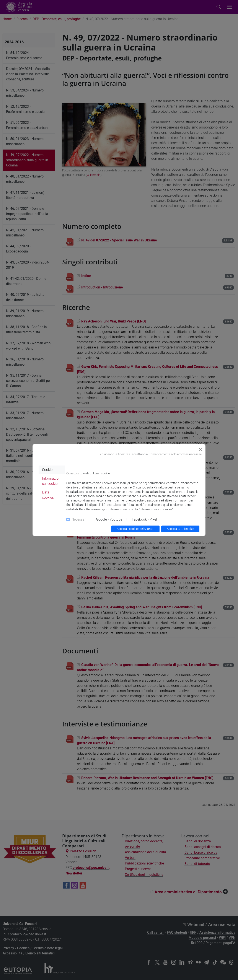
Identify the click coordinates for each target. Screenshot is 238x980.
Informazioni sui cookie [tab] (52, 481)
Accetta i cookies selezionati (135, 529)
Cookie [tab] (47, 470)
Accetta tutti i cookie (180, 529)
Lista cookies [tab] (48, 495)
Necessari (79, 519)
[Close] (200, 449)
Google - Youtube (109, 519)
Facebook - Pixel (144, 519)
